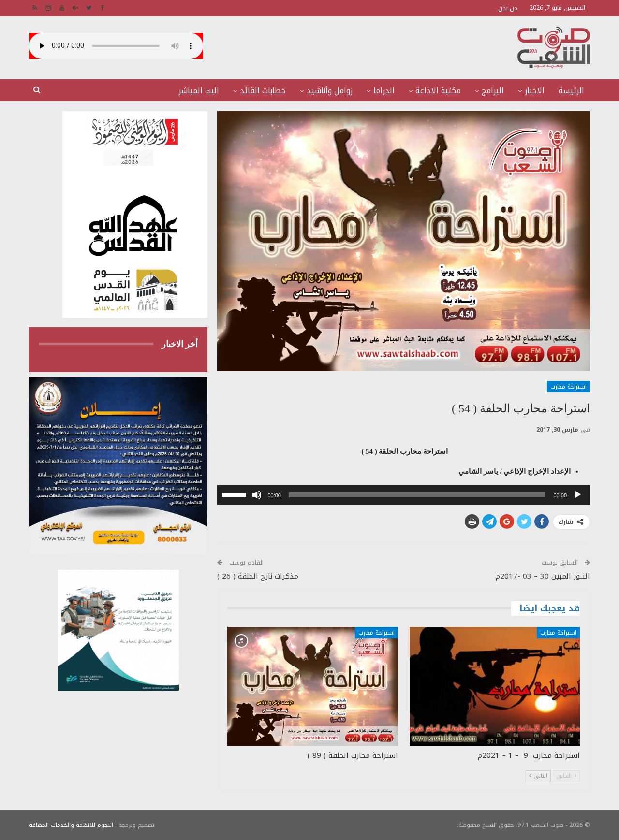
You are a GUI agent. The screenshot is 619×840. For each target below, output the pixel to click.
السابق (566, 776)
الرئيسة (571, 91)
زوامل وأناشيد (330, 91)
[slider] (417, 495)
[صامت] (257, 495)
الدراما (384, 91)
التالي (538, 776)
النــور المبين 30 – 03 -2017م (543, 576)
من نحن (508, 8)
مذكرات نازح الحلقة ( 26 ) (258, 576)
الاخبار (535, 91)
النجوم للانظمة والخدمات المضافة (71, 825)
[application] (404, 495)
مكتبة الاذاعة (438, 91)
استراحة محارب (568, 387)
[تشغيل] (577, 495)
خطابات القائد (263, 91)
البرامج (493, 91)
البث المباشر (199, 91)
